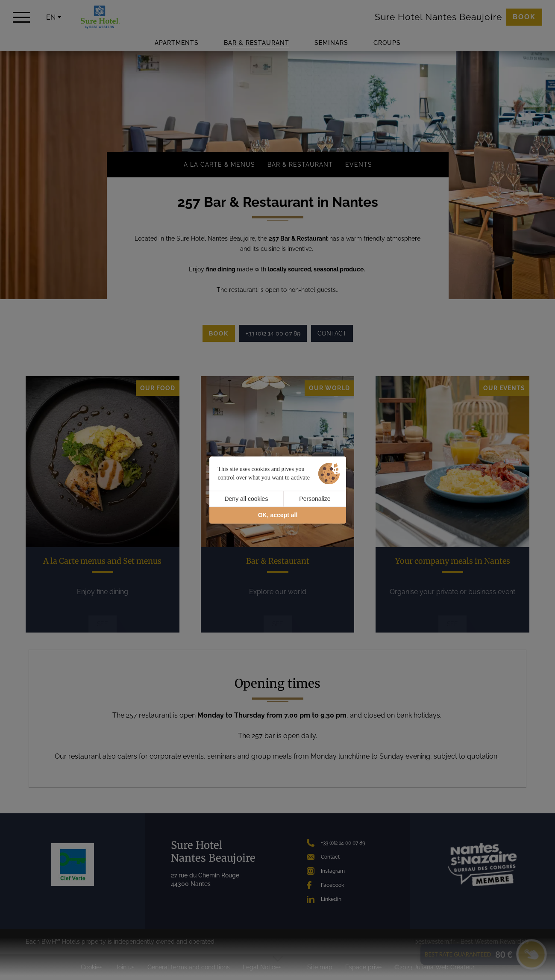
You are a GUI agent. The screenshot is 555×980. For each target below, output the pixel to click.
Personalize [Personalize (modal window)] (315, 499)
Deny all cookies (246, 499)
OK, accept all (278, 515)
